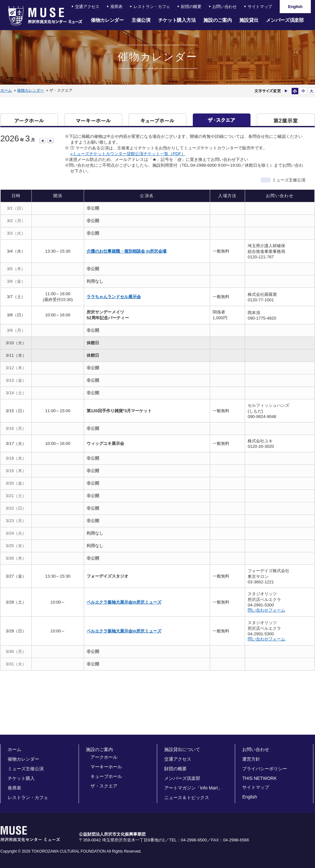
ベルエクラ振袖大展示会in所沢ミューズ (124, 602)
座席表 (116, 7)
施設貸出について (182, 749)
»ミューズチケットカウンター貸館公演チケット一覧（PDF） (128, 154)
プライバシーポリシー (265, 769)
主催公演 (141, 20)
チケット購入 (21, 778)
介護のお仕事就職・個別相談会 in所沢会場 (127, 251)
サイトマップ (260, 7)
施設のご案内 (217, 20)
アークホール (29, 120)
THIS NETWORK (259, 778)
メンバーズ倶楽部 (285, 20)
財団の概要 (191, 7)
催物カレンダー (107, 20)
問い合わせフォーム (266, 610)
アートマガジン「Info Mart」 (193, 788)
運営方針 (251, 759)
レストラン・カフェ (152, 7)
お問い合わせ (225, 7)
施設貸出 (249, 20)
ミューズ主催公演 (26, 769)
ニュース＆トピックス (187, 797)
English (250, 797)
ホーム (6, 90)
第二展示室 (286, 120)
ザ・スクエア (222, 120)
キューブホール (157, 120)
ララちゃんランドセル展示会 (114, 297)
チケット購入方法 (177, 20)
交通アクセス (87, 7)
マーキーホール (93, 120)
